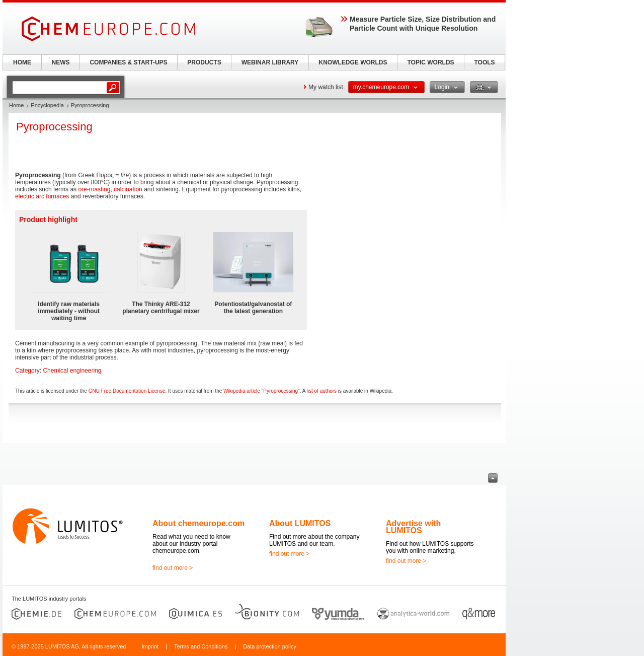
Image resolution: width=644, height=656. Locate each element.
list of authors (322, 391)
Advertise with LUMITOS (413, 527)
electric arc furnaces (42, 196)
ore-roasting (94, 189)
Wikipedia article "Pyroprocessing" (262, 391)
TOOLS (484, 62)
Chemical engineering (72, 371)
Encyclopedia (47, 105)
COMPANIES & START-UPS (128, 62)
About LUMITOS (300, 523)
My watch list (326, 87)
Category (27, 371)
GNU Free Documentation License (127, 391)
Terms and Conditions (201, 646)
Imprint (150, 646)
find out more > (173, 568)
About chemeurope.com (198, 523)
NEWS (61, 62)
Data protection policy (270, 646)
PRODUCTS (204, 62)
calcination (128, 189)
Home (16, 105)
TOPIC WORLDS (430, 62)
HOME (22, 62)
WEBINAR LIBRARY (270, 62)
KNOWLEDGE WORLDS (353, 62)
